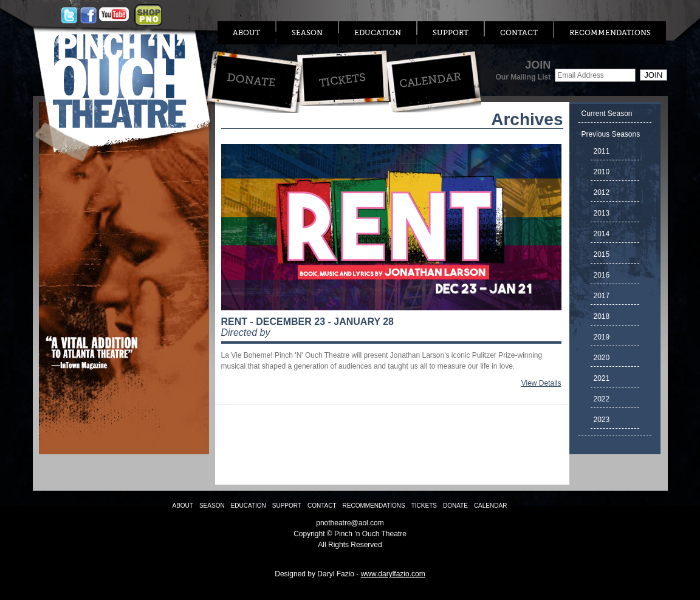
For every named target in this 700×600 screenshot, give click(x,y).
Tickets (342, 80)
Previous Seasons (611, 134)
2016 (602, 275)
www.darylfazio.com (393, 574)
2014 (602, 234)
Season (307, 33)
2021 (602, 378)
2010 (602, 172)
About (246, 33)
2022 (602, 399)
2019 (602, 337)
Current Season (607, 114)
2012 (602, 193)
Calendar (430, 80)
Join (653, 75)
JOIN (523, 70)
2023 (602, 420)
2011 (602, 151)
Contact (519, 33)
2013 (602, 213)
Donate (251, 80)
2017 (602, 296)
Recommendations (610, 33)
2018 (602, 316)
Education (378, 33)
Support (451, 33)
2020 (602, 358)
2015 (602, 254)
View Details (541, 383)
